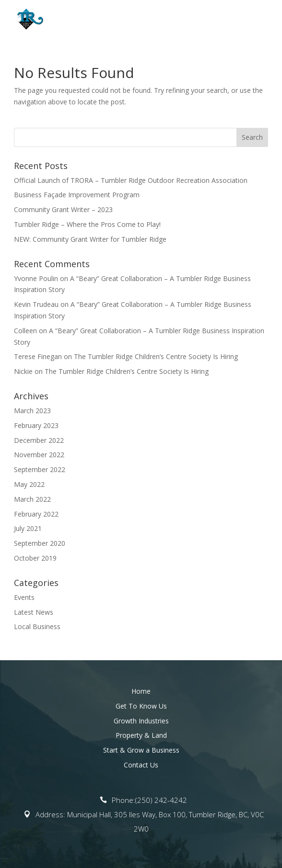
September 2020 (40, 543)
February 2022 (36, 514)
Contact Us (141, 765)
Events (24, 597)
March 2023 (32, 411)
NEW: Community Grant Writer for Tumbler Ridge (90, 239)
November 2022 (39, 455)
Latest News (34, 612)
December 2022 (39, 440)
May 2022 (29, 484)
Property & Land (141, 735)
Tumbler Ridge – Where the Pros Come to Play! (87, 224)
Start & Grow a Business (141, 750)
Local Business (37, 626)
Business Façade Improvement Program (77, 195)
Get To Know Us (141, 706)
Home (141, 691)
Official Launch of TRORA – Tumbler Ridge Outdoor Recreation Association (131, 180)
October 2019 (35, 558)
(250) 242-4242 (161, 800)
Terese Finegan (38, 356)
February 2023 (36, 425)
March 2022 (32, 499)
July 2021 (28, 528)
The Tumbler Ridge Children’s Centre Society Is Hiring (156, 356)
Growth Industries (141, 721)
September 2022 (40, 469)
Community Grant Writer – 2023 (63, 209)
